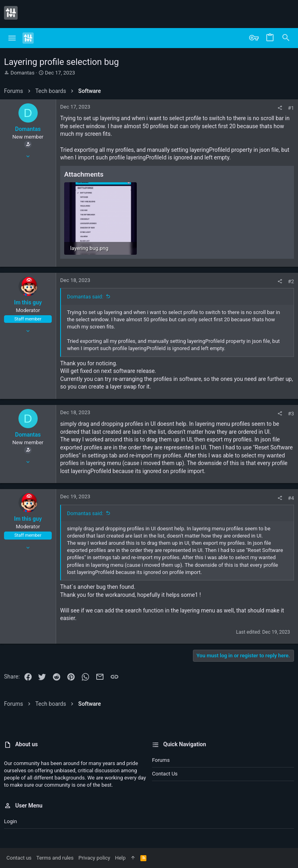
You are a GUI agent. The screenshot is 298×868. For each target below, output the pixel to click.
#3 (291, 414)
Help (121, 858)
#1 (291, 108)
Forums (161, 760)
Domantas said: (85, 297)
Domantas (22, 73)
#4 (291, 498)
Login (10, 821)
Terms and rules (55, 858)
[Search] (286, 38)
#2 (291, 281)
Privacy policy (94, 858)
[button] (12, 38)
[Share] (280, 108)
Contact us (165, 774)
